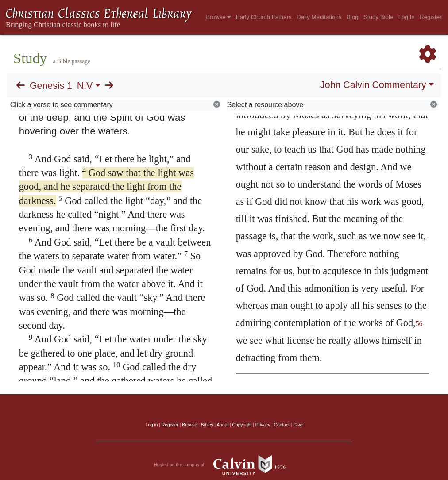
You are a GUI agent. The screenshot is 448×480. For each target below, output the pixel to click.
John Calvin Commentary (373, 85)
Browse (218, 17)
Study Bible (378, 17)
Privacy (263, 425)
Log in (152, 425)
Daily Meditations (319, 17)
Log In (407, 17)
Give (298, 425)
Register (431, 17)
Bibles (207, 425)
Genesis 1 (51, 86)
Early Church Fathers (264, 17)
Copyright (242, 425)
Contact (282, 425)
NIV (85, 86)
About (222, 425)
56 (419, 324)
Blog (353, 17)
